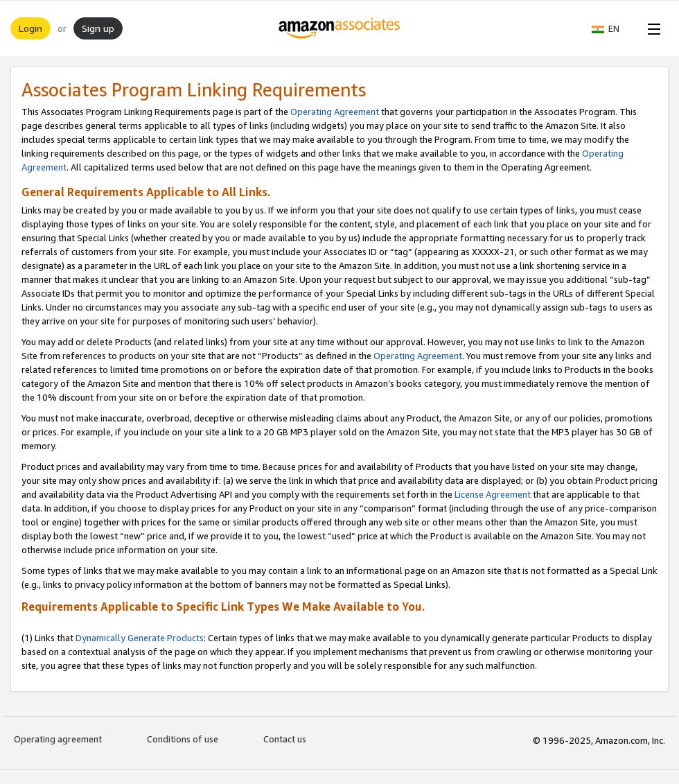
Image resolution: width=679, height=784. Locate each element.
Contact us (285, 739)
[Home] (340, 28)
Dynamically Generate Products (140, 638)
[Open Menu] (651, 28)
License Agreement (493, 494)
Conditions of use (183, 739)
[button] (612, 28)
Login (30, 28)
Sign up (98, 28)
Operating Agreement (335, 112)
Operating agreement (58, 739)
